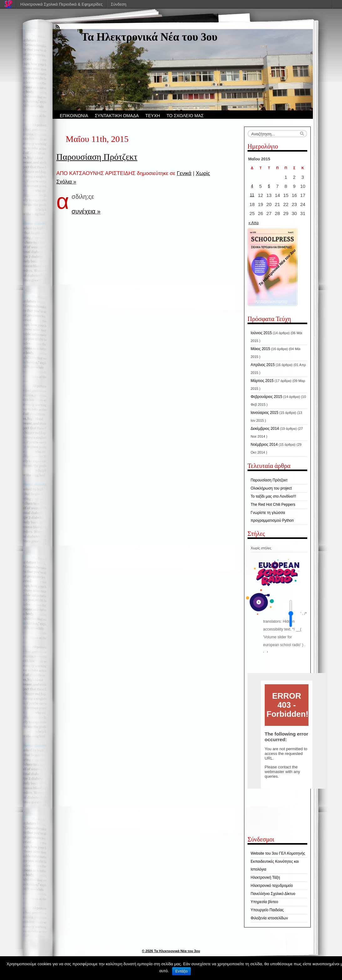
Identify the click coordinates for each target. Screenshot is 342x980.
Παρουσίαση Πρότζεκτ (97, 157)
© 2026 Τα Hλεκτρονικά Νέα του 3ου (171, 951)
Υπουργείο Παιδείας (267, 910)
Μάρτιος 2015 (262, 381)
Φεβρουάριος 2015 (266, 397)
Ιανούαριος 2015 (264, 413)
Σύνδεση (119, 4)
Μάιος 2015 (260, 349)
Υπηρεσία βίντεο (264, 902)
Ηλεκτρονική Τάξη (265, 877)
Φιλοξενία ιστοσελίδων (269, 918)
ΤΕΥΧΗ (153, 116)
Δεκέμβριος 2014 (265, 429)
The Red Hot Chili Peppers (273, 505)
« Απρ (253, 223)
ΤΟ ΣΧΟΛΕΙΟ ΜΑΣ (185, 116)
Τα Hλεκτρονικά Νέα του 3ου (149, 37)
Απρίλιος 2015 (263, 365)
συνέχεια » (86, 211)
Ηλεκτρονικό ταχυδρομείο (272, 886)
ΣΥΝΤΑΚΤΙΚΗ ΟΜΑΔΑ (117, 116)
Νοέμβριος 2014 (264, 445)
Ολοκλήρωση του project (271, 488)
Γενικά (184, 173)
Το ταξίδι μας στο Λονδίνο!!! (273, 496)
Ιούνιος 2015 (261, 333)
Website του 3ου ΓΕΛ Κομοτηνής (278, 853)
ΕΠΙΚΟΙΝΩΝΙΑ (74, 116)
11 (252, 195)
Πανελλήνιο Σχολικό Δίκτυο (273, 894)
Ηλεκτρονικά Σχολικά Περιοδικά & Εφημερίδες (61, 4)
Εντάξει (182, 971)
